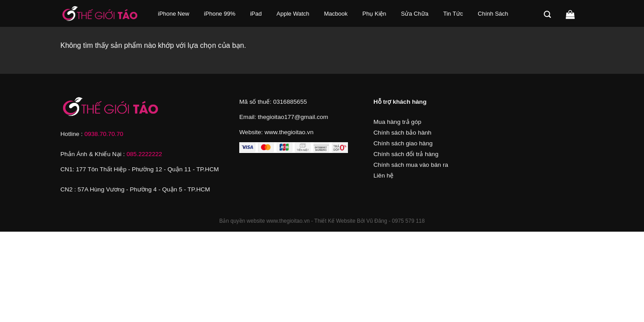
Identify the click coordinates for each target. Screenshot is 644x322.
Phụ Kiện (374, 14)
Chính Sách (493, 14)
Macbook (336, 14)
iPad (256, 14)
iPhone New (174, 14)
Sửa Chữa (415, 14)
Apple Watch (293, 14)
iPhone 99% (220, 14)
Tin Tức (453, 14)
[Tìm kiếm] (549, 14)
